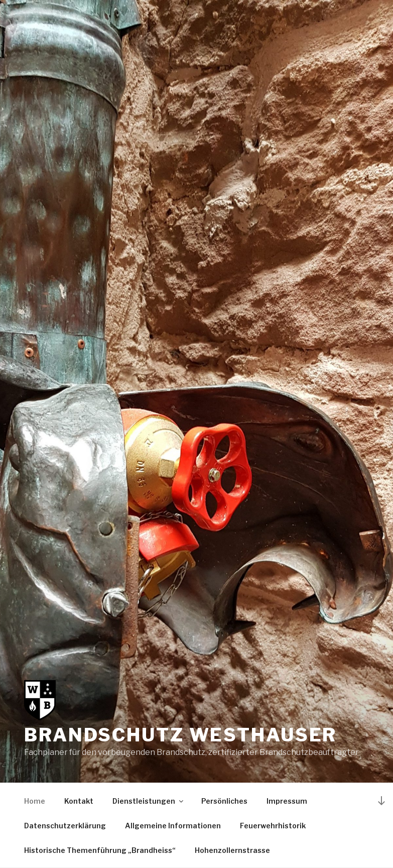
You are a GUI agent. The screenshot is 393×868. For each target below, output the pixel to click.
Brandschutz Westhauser (180, 735)
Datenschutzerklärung (65, 826)
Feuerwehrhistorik (273, 826)
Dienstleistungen (149, 801)
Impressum (287, 801)
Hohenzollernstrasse (232, 850)
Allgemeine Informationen (173, 826)
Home (35, 801)
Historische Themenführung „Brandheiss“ (100, 850)
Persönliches (224, 801)
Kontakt (79, 801)
